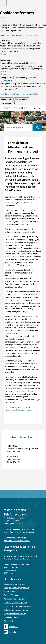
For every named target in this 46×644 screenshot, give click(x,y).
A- (35, 108)
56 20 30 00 (21, 515)
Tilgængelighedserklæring (15, 614)
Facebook (11, 627)
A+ (40, 108)
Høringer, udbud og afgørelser (16, 588)
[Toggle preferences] (3, 3)
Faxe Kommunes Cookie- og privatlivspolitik (19, 35)
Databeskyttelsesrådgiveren (16, 610)
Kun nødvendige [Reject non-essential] (21, 77)
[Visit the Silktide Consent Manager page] (14, 103)
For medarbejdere (11, 621)
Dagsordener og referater (14, 584)
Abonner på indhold (12, 617)
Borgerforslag (10, 591)
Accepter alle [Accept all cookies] (7, 77)
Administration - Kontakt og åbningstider (21, 556)
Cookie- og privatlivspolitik (15, 602)
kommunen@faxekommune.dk (23, 529)
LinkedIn (10, 632)
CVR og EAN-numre (12, 595)
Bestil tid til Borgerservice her (16, 559)
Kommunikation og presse (15, 599)
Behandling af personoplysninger (17, 606)
